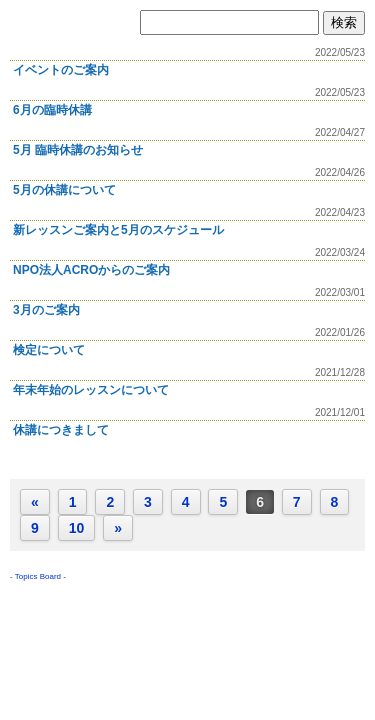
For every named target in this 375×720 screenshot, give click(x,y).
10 (77, 528)
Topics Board (38, 576)
